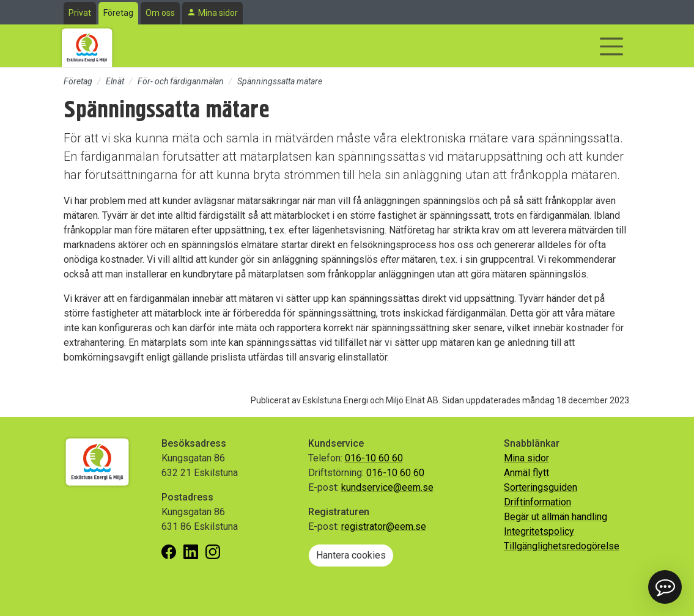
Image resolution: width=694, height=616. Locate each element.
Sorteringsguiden (541, 487)
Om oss (160, 13)
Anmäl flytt (526, 473)
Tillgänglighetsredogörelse (562, 546)
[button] (665, 587)
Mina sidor (218, 13)
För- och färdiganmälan (181, 81)
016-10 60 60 (374, 458)
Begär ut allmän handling (556, 517)
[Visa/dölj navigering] (611, 46)
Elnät (115, 81)
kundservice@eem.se (387, 487)
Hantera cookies (351, 555)
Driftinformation (537, 502)
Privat (80, 13)
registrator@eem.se (384, 526)
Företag (118, 13)
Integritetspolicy (539, 531)
